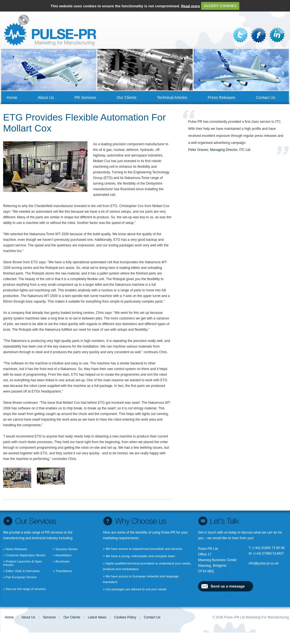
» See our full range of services (24, 589)
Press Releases (221, 97)
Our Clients (127, 97)
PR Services (85, 97)
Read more (191, 6)
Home (12, 97)
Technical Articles (172, 97)
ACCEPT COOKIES (220, 6)
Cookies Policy (125, 617)
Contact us (265, 97)
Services (49, 617)
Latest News (97, 617)
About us (46, 97)
